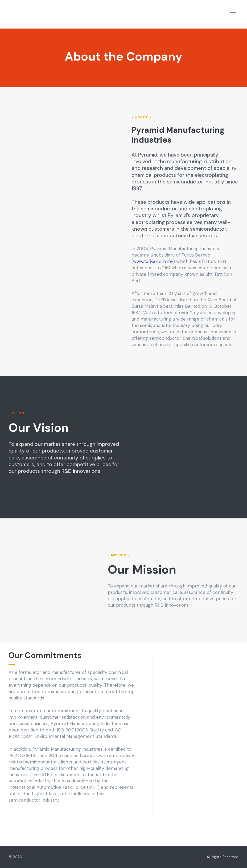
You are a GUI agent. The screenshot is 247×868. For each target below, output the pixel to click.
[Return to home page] (42, 14)
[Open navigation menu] (233, 14)
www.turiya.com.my (153, 261)
